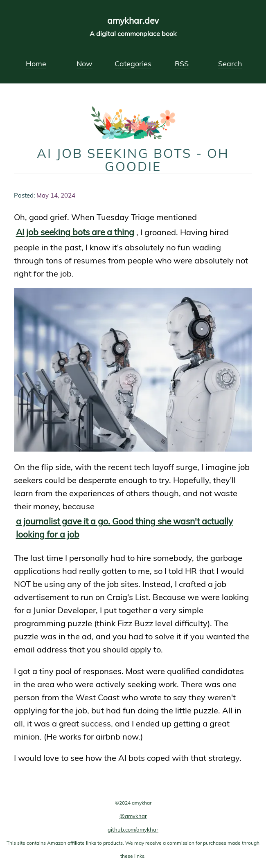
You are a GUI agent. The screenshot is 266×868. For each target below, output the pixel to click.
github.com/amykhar (133, 830)
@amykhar (133, 816)
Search (230, 63)
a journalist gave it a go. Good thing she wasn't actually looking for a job (124, 527)
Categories (133, 63)
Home (36, 63)
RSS (182, 63)
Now (85, 63)
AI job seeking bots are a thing (75, 232)
